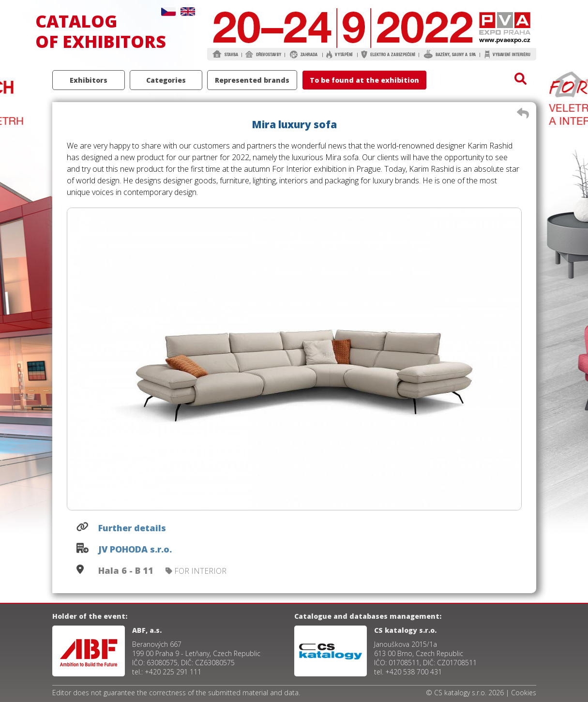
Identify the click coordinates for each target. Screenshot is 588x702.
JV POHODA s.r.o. (135, 549)
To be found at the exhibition (364, 80)
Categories (166, 80)
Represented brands (252, 80)
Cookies (524, 693)
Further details (132, 528)
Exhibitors (89, 80)
